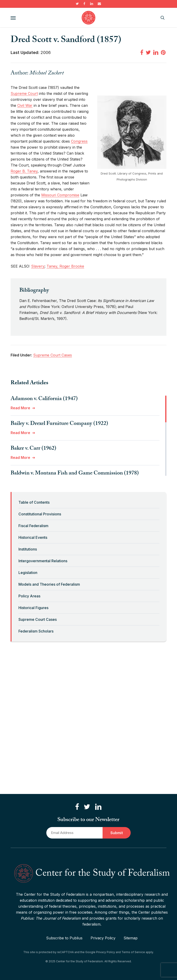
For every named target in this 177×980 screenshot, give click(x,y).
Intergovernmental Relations (43, 561)
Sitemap (131, 938)
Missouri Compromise (60, 195)
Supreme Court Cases (38, 619)
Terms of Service (133, 952)
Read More (20, 408)
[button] (13, 18)
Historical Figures (33, 608)
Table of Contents (34, 502)
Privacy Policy (103, 938)
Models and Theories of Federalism (49, 584)
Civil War (25, 105)
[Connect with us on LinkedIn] (98, 807)
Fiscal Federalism (33, 526)
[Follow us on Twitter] (87, 807)
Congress (79, 141)
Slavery (38, 266)
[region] (88, 436)
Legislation (28, 573)
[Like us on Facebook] (77, 807)
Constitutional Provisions (40, 514)
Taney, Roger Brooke (65, 266)
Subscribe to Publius (64, 938)
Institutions (28, 549)
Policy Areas (29, 596)
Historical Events (33, 537)
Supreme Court (24, 93)
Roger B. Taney (24, 171)
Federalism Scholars (36, 631)
